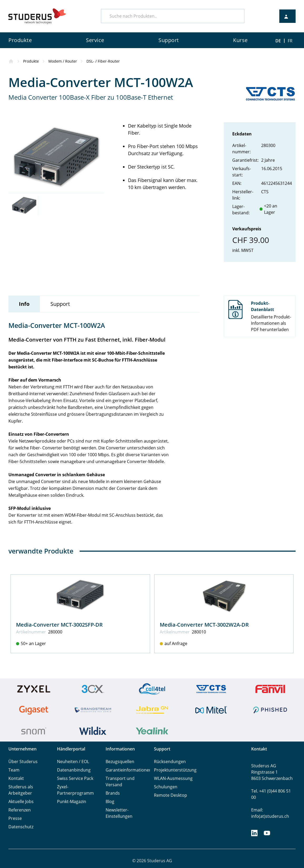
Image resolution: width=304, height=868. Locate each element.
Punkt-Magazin (72, 801)
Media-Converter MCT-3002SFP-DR (59, 625)
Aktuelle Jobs (21, 801)
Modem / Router (63, 61)
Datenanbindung (74, 770)
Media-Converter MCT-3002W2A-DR (204, 625)
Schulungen (166, 787)
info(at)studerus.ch (270, 816)
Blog (110, 801)
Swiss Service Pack (75, 778)
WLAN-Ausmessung (173, 778)
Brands (113, 793)
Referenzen (20, 810)
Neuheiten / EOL (73, 762)
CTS (265, 192)
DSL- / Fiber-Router (103, 61)
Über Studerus (23, 762)
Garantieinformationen (129, 770)
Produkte (31, 61)
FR (290, 41)
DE (278, 41)
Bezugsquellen (120, 762)
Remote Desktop (171, 795)
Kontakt (16, 778)
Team (14, 770)
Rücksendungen (170, 762)
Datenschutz (21, 827)
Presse (15, 818)
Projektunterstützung (175, 770)
